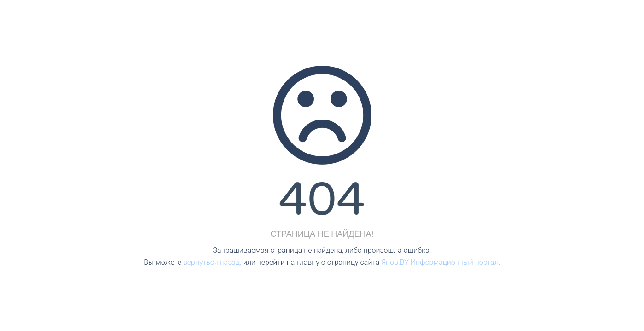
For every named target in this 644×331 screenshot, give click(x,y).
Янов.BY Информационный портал (440, 262)
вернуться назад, (212, 262)
